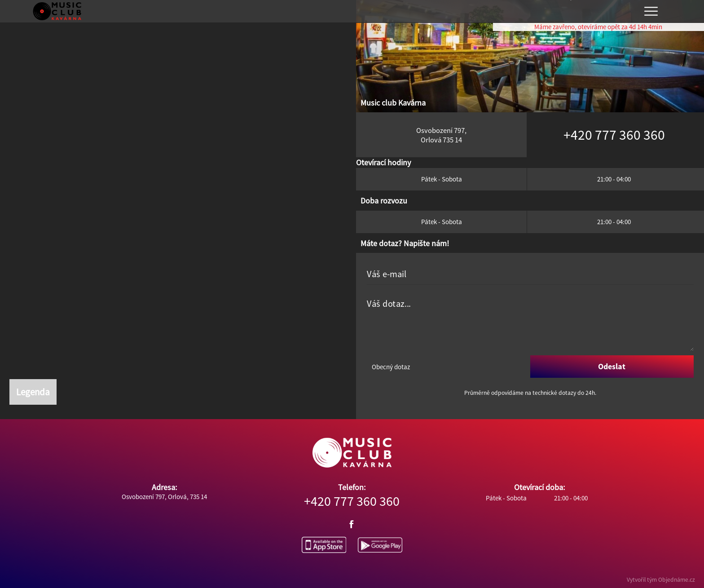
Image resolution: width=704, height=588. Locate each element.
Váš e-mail (386, 274)
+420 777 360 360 (352, 501)
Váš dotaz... (389, 304)
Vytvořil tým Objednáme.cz (661, 580)
